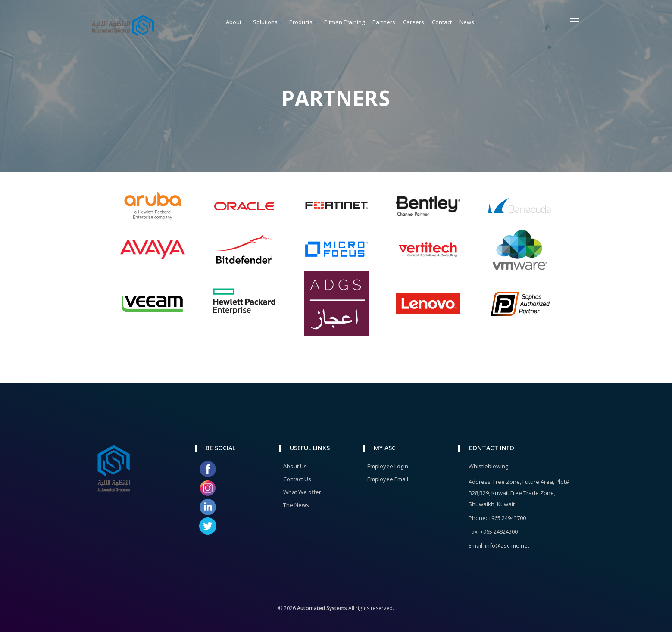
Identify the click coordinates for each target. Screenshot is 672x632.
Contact (442, 22)
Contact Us (297, 479)
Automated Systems (321, 608)
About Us (295, 466)
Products (303, 22)
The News (296, 505)
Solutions (267, 22)
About (236, 22)
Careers (414, 22)
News (467, 22)
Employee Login (388, 466)
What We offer (302, 492)
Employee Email (388, 479)
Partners (384, 22)
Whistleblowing (488, 466)
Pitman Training (344, 22)
